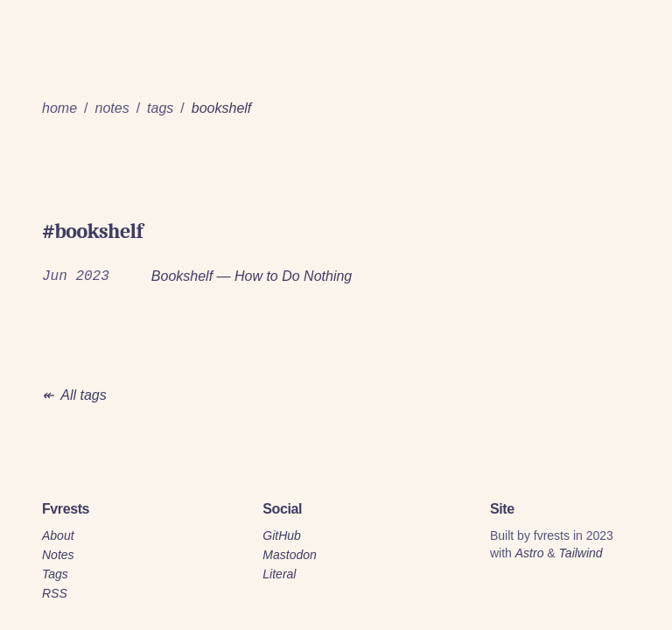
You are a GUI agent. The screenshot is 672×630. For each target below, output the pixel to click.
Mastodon (289, 555)
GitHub (282, 535)
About (58, 535)
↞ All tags (74, 395)
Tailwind (581, 553)
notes (112, 108)
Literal (279, 574)
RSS (55, 593)
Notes (58, 555)
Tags (55, 574)
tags (160, 108)
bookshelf (222, 108)
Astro (530, 553)
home (59, 108)
